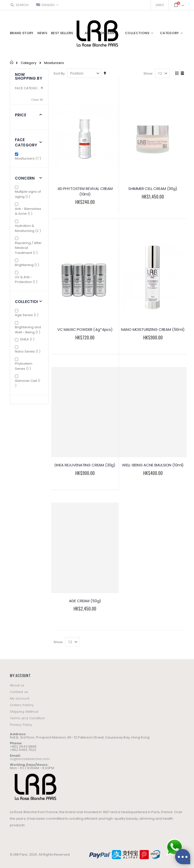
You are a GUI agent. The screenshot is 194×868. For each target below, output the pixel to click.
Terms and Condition (27, 718)
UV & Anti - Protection (29, 280)
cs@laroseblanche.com (30, 759)
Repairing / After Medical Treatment (29, 248)
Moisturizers (29, 158)
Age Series (27, 315)
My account (20, 698)
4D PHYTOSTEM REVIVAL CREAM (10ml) (85, 191)
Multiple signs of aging (28, 194)
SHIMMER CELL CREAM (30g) (153, 189)
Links (160, 5)
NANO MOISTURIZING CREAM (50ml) (153, 329)
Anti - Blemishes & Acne (28, 211)
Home (12, 62)
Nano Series (28, 351)
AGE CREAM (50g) (85, 601)
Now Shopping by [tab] (29, 76)
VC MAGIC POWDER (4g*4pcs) (85, 329)
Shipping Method (24, 712)
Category (29, 63)
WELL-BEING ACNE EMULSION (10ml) (153, 465)
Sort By (59, 73)
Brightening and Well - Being (29, 330)
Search (19, 5)
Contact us (19, 692)
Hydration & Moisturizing (29, 228)
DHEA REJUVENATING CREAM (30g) (85, 465)
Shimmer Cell (28, 383)
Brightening (28, 265)
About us (17, 685)
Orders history (22, 705)
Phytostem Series (26, 366)
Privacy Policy (21, 725)
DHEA (28, 339)
